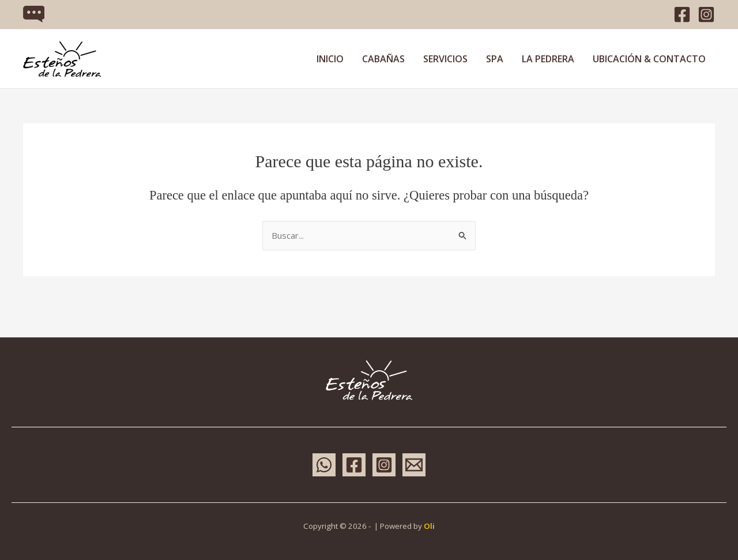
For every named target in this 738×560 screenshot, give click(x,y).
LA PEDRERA (548, 59)
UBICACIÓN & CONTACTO (649, 59)
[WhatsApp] (324, 465)
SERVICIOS (445, 59)
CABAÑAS (383, 59)
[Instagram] (706, 14)
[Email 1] (414, 465)
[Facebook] (682, 14)
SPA (495, 59)
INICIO (330, 59)
